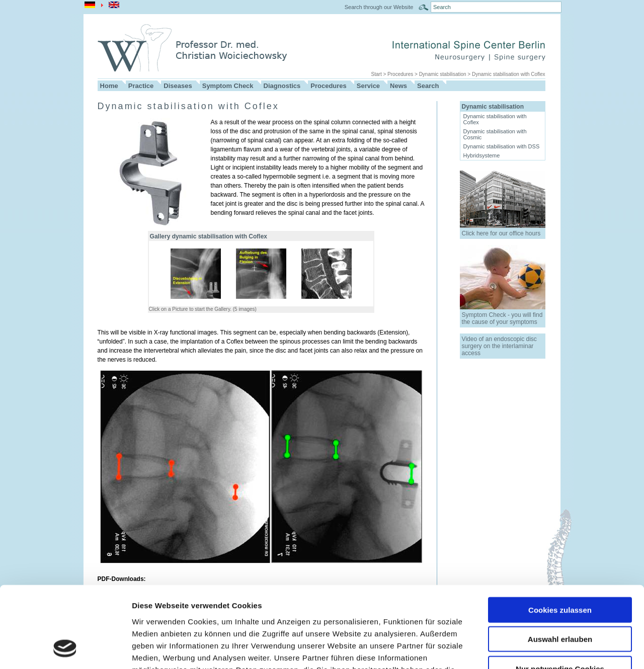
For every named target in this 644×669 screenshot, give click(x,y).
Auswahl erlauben (560, 566)
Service (368, 86)
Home (109, 86)
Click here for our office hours (501, 233)
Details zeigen (535, 649)
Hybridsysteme (482, 155)
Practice (141, 86)
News (398, 86)
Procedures (400, 74)
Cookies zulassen (560, 536)
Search (428, 86)
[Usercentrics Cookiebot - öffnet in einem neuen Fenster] (65, 649)
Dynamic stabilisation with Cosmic (495, 134)
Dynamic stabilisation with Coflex (509, 74)
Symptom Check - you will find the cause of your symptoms (502, 318)
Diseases (178, 86)
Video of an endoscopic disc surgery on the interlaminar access (499, 346)
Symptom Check (228, 86)
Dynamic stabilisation (443, 74)
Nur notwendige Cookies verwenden (560, 600)
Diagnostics (282, 86)
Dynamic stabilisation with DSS (502, 146)
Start (377, 74)
